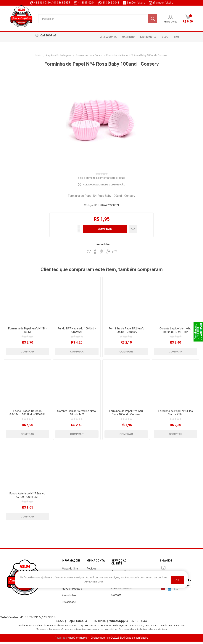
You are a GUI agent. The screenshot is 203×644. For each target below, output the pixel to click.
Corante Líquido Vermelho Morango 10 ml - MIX (175, 333)
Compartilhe (102, 247)
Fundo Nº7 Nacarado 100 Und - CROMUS (77, 333)
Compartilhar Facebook (95, 254)
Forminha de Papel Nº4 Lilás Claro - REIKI (176, 415)
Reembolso (69, 598)
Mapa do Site (70, 571)
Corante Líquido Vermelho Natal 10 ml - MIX (77, 415)
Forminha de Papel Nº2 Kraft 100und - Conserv (126, 333)
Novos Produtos (72, 591)
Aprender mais (94, 582)
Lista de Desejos (121, 591)
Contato (116, 597)
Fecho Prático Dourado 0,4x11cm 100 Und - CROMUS (27, 415)
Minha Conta (170, 22)
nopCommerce (78, 640)
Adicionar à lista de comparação (104, 187)
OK (177, 580)
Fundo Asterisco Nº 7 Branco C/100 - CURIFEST (27, 497)
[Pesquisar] (93, 19)
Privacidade (69, 604)
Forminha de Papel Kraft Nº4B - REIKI (27, 333)
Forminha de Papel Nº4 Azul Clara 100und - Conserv (126, 415)
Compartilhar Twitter (89, 254)
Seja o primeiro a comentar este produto (102, 180)
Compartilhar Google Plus (108, 254)
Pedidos (92, 571)
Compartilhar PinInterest (102, 254)
